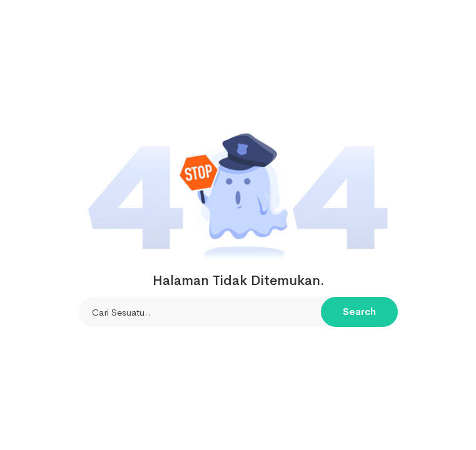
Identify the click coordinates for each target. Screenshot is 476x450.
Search (359, 312)
